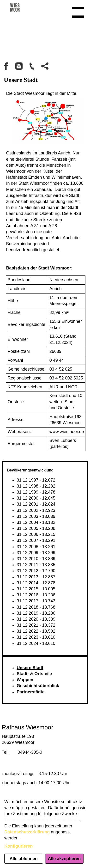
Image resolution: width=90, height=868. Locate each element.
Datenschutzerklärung (27, 832)
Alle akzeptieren (64, 859)
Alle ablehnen (24, 859)
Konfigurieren (18, 846)
